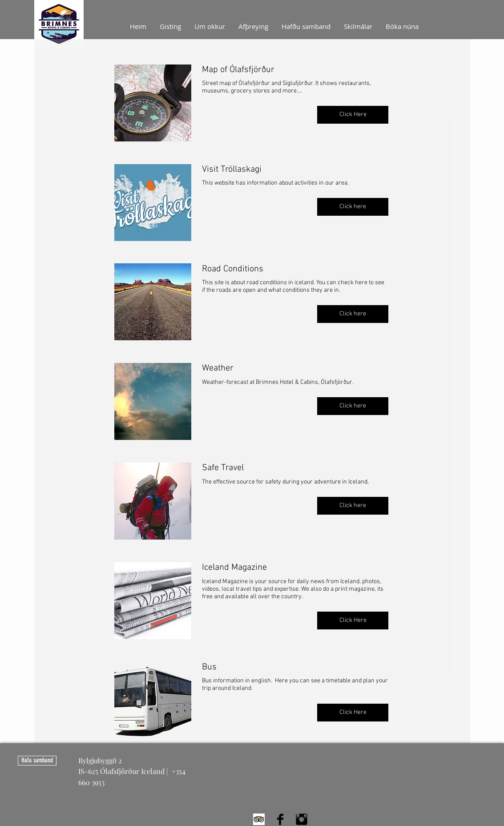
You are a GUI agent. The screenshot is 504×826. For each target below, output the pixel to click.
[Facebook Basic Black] (280, 819)
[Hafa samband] (37, 761)
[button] (353, 115)
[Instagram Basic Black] (302, 819)
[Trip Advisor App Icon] (259, 819)
